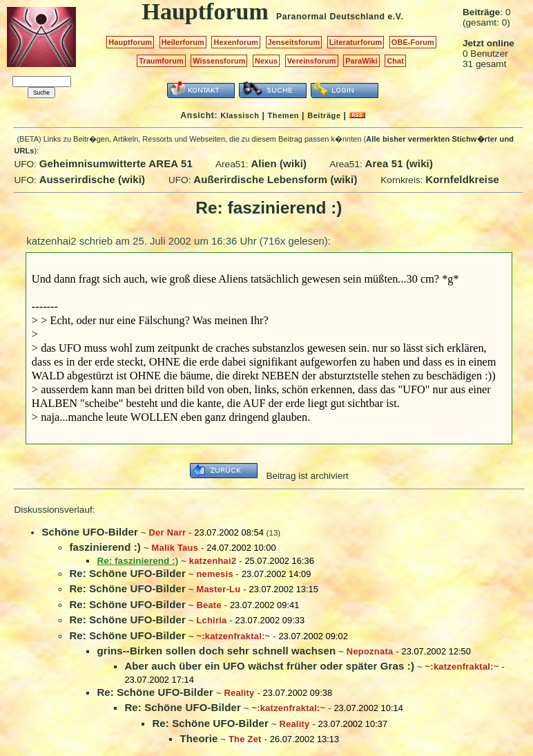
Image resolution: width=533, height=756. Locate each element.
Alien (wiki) (279, 163)
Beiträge (324, 115)
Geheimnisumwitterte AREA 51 (116, 163)
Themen (283, 115)
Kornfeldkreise (462, 179)
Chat (395, 61)
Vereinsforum (312, 61)
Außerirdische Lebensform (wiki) (275, 179)
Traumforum (161, 61)
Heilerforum (183, 42)
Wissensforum (219, 61)
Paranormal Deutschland (331, 17)
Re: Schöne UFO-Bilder (127, 573)
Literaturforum (356, 42)
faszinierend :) (105, 547)
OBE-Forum (413, 42)
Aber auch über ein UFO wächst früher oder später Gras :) (269, 666)
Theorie (198, 738)
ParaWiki (361, 61)
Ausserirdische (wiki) (93, 179)
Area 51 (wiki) (399, 163)
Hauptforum (130, 42)
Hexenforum (236, 42)
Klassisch (240, 115)
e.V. (395, 17)
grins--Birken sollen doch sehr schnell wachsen (216, 651)
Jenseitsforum (294, 42)
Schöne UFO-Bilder (90, 532)
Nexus (266, 61)
